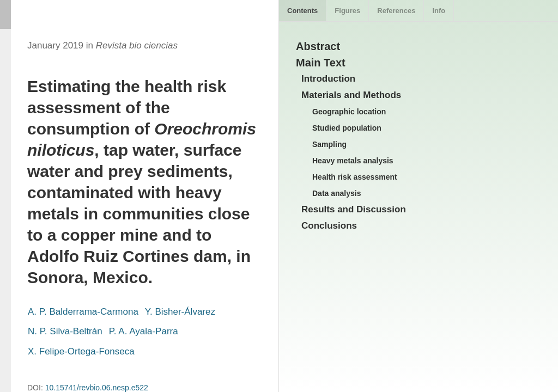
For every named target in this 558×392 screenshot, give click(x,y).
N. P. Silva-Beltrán (65, 331)
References (396, 11)
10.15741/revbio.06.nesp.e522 (97, 388)
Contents (302, 11)
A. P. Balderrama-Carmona (83, 312)
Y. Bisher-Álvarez (180, 312)
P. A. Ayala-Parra (144, 331)
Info (439, 11)
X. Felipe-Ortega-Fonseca (81, 351)
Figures (347, 11)
